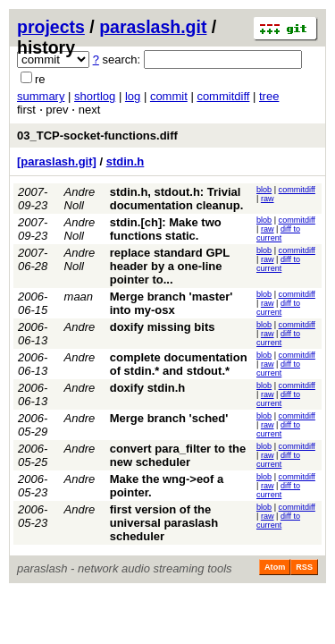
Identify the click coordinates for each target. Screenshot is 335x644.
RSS (304, 567)
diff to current (278, 233)
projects (51, 27)
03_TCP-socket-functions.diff (97, 136)
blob (264, 190)
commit (169, 96)
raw (268, 199)
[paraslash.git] (57, 161)
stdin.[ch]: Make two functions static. (166, 229)
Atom (275, 567)
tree (269, 96)
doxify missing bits (163, 327)
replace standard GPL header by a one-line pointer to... (170, 266)
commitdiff (223, 96)
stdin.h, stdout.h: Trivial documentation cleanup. (177, 199)
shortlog (95, 96)
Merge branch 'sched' (169, 418)
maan (79, 297)
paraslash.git (153, 27)
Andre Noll (80, 199)
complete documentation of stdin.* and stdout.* (179, 364)
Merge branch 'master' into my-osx (172, 303)
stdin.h (126, 161)
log (133, 96)
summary (41, 96)
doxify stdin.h (148, 388)
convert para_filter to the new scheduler (178, 455)
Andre (80, 327)
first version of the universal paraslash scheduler (164, 523)
